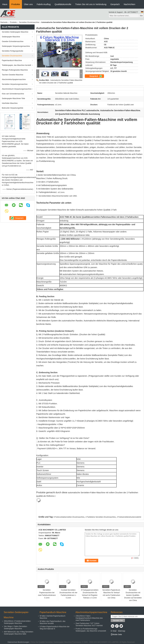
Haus (5, 4)
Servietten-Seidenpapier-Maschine (15, 32)
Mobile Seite (116, 634)
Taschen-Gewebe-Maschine (13, 75)
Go (141, 16)
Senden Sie (118, 620)
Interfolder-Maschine (10, 103)
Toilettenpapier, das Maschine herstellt (16, 65)
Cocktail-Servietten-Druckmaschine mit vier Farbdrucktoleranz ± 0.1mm (68, 594)
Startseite (4, 22)
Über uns (28, 4)
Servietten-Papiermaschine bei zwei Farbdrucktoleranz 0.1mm (47, 594)
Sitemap (121, 631)
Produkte (16, 4)
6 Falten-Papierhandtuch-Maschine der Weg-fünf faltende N (55, 628)
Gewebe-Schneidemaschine (13, 41)
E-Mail (114, 631)
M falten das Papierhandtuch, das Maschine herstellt (53, 622)
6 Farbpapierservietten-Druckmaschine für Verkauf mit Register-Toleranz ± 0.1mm (90, 594)
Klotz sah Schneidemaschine (13, 94)
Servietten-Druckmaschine (29, 22)
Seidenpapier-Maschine (11, 37)
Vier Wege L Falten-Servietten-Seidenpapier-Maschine (16, 628)
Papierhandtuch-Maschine (12, 60)
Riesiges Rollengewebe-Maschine (15, 70)
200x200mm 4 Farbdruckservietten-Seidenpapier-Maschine (17, 622)
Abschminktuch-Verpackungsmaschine (17, 89)
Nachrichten (130, 4)
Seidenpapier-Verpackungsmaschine (16, 46)
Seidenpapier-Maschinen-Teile (13, 98)
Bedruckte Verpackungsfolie (13, 108)
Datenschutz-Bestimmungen (18, 642)
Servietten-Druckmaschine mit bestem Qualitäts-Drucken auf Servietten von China (133, 595)
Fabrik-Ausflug (44, 4)
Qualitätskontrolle (63, 4)
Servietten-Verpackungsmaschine (15, 84)
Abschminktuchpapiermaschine (14, 79)
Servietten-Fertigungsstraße (13, 51)
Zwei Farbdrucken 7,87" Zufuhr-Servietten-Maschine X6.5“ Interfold (89, 624)
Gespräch (115, 4)
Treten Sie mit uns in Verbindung (91, 4)
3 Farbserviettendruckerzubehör (129, 517)
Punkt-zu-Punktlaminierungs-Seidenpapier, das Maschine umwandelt (91, 630)
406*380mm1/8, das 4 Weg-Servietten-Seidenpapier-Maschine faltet (19, 633)
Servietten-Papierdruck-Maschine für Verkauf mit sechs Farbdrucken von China (111, 594)
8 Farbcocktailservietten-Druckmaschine (69, 517)
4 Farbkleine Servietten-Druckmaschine (101, 517)
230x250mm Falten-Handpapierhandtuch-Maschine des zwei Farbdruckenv (89, 618)
